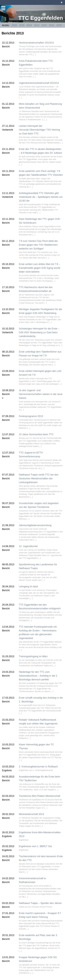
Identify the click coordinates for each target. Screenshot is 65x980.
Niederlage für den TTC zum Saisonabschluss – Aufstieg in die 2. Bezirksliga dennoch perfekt (38, 676)
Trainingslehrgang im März (33, 656)
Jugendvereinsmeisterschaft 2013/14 (39, 83)
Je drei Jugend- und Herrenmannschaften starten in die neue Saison (41, 394)
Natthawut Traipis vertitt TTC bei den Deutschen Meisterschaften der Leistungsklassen (39, 479)
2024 (29, 25)
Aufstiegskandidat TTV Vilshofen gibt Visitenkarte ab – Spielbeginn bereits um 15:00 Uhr (41, 197)
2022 (44, 25)
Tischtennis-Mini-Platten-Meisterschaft (39, 796)
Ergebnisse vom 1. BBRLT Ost (35, 846)
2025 (22, 25)
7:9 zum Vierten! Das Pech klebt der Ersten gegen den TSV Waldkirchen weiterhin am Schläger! (38, 245)
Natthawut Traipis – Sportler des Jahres (40, 903)
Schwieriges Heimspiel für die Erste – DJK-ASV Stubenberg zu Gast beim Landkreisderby (39, 332)
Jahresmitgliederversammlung (35, 525)
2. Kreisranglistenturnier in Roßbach (38, 767)
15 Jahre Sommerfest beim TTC (36, 434)
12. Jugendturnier (28, 546)
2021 (52, 25)
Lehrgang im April (28, 587)
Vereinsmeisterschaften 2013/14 (36, 43)
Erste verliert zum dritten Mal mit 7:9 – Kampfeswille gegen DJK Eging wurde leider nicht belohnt (40, 268)
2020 (59, 25)
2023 (37, 25)
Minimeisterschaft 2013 (31, 814)
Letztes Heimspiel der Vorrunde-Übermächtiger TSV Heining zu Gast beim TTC (39, 130)
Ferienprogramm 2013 (31, 416)
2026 (14, 25)
